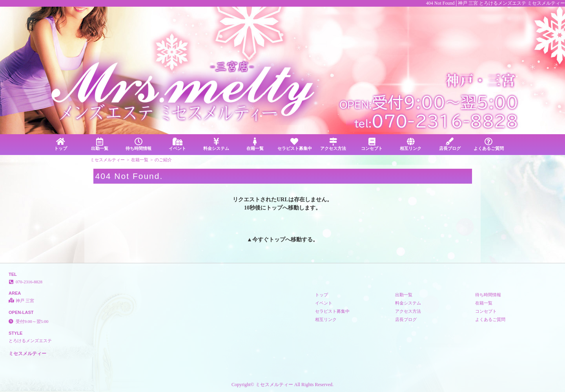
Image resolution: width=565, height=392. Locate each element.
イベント (177, 144)
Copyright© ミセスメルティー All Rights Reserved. (282, 385)
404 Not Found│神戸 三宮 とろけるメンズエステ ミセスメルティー (496, 3)
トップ (61, 144)
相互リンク (411, 144)
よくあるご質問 (489, 144)
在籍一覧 (255, 144)
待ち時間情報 (138, 144)
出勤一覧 (99, 144)
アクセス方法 (333, 144)
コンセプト (372, 144)
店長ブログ (450, 144)
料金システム (216, 144)
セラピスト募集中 (295, 144)
